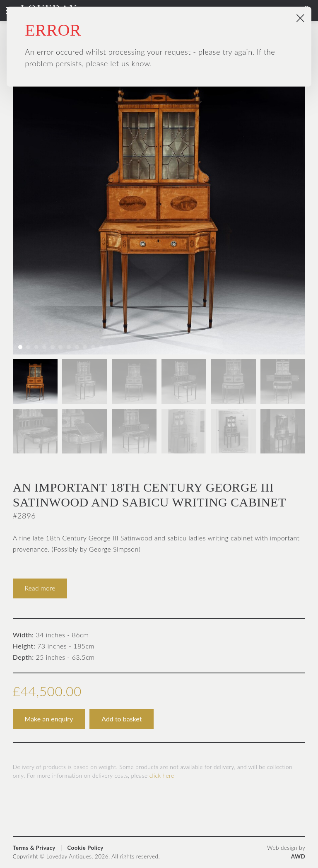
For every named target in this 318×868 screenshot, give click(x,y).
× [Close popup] (300, 17)
